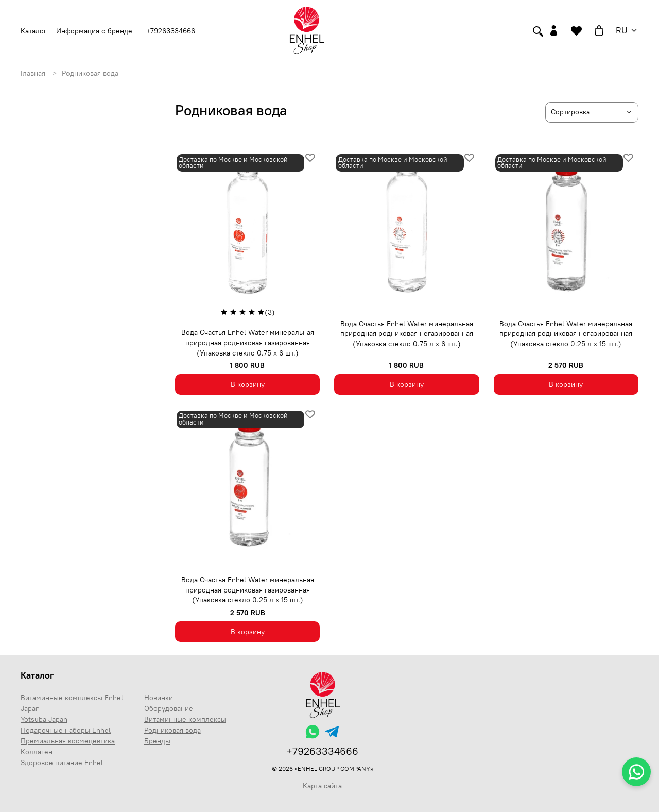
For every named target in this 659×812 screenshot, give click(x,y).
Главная (33, 73)
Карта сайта (322, 786)
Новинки (159, 698)
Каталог (37, 675)
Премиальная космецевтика (68, 741)
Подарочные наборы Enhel (66, 730)
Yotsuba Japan (44, 719)
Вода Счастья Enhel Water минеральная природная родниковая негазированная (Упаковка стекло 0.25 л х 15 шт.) (566, 334)
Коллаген (37, 752)
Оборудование (169, 708)
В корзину (248, 384)
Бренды (157, 741)
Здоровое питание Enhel (62, 763)
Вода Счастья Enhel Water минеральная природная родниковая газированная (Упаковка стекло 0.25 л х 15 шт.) (248, 590)
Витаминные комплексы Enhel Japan (72, 703)
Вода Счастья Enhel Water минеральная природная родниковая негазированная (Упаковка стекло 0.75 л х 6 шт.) (407, 334)
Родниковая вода (172, 730)
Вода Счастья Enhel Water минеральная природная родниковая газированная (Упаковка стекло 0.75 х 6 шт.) (248, 342)
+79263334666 (171, 31)
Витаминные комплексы (185, 719)
